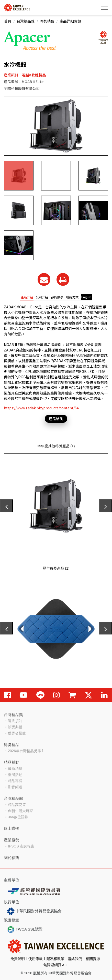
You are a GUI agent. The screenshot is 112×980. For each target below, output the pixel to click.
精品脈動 (12, 762)
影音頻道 (15, 787)
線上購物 (12, 828)
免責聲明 (18, 959)
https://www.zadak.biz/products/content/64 (41, 408)
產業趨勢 (12, 840)
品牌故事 (57, 297)
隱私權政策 (55, 959)
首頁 (8, 21)
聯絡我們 (75, 959)
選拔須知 (15, 721)
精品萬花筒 (17, 805)
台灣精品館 (13, 798)
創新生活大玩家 (20, 811)
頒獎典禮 (15, 727)
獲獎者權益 (17, 733)
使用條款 (36, 959)
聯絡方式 (72, 297)
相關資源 (93, 959)
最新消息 (15, 769)
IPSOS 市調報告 (21, 846)
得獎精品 (47, 21)
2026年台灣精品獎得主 (26, 751)
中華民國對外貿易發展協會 (34, 911)
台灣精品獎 (26, 21)
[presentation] (6, 506)
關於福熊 (12, 858)
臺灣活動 (15, 775)
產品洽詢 (56, 419)
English (86, 297)
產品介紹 (27, 297)
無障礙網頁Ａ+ (55, 965)
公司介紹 (42, 297)
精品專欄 (15, 781)
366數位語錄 (18, 817)
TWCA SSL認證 (25, 930)
